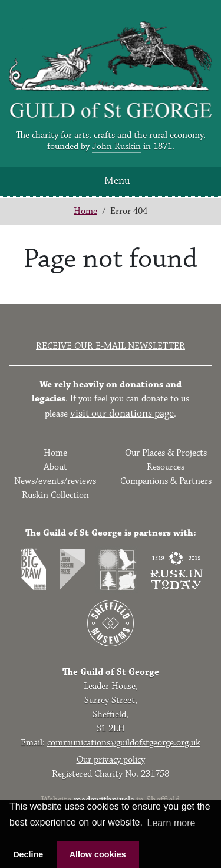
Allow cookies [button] (98, 854)
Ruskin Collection (55, 495)
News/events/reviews (55, 481)
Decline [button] (28, 854)
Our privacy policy (111, 760)
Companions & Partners (166, 481)
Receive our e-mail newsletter (111, 346)
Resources (166, 467)
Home (85, 211)
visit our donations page (122, 414)
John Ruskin (116, 146)
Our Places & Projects (166, 453)
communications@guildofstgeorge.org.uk (124, 743)
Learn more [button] (171, 823)
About (55, 467)
